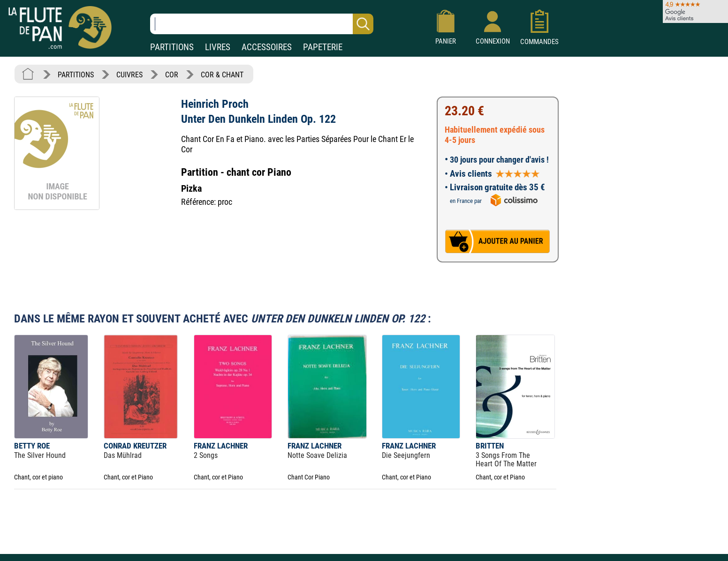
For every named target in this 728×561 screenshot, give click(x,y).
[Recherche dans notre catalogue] (262, 24)
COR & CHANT (222, 75)
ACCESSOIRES (267, 47)
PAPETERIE (323, 47)
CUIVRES (129, 75)
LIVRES (218, 47)
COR (172, 75)
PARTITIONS (172, 47)
